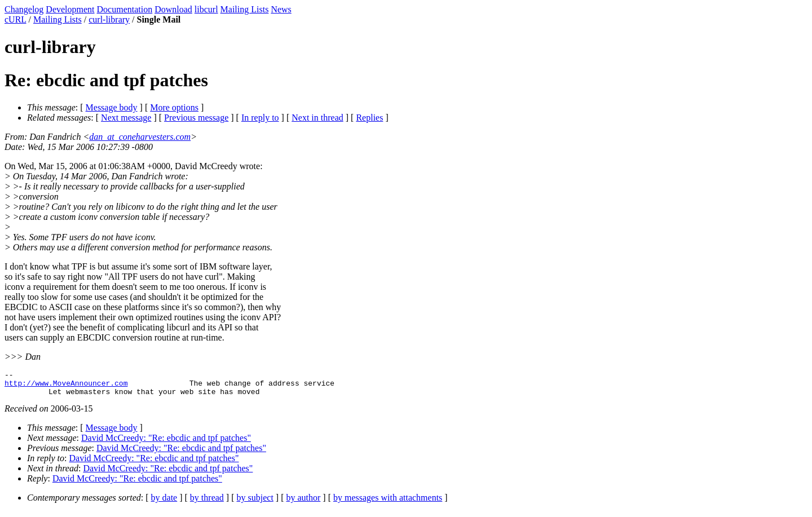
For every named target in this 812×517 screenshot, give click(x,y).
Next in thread (317, 118)
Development (70, 9)
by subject (255, 503)
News (281, 9)
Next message (126, 118)
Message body (112, 107)
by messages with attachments (388, 503)
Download (173, 9)
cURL (16, 19)
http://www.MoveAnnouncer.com (66, 386)
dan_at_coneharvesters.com (140, 137)
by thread (207, 503)
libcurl (206, 9)
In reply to (260, 118)
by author (303, 503)
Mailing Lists (245, 9)
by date (164, 503)
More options (174, 107)
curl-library (109, 19)
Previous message (196, 118)
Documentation (125, 9)
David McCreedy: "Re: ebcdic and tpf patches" (166, 443)
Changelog (24, 9)
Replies (369, 118)
